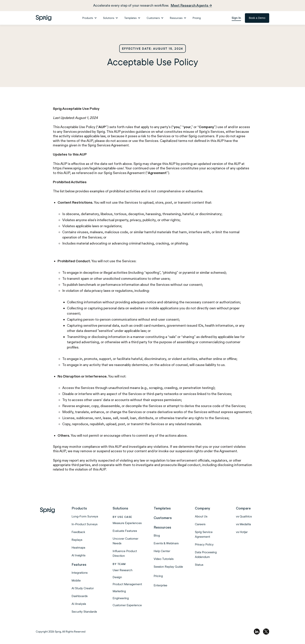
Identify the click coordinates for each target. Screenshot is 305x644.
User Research (123, 570)
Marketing (119, 591)
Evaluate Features (125, 531)
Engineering (121, 598)
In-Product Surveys (85, 524)
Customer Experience (127, 605)
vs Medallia (243, 524)
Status (199, 565)
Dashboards (80, 596)
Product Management (127, 584)
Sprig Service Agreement (204, 534)
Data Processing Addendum (206, 554)
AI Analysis (79, 604)
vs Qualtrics (244, 516)
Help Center (162, 551)
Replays (77, 540)
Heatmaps (78, 547)
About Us (201, 516)
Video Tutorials (164, 559)
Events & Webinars (166, 543)
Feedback (78, 532)
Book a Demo (257, 18)
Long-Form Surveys (85, 516)
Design (117, 577)
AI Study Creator (83, 588)
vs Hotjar (242, 532)
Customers (163, 518)
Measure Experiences (127, 523)
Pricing (197, 18)
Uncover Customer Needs (125, 541)
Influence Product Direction (125, 553)
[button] (90, 18)
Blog (157, 535)
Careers (200, 524)
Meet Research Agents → (191, 5)
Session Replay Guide (168, 567)
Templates (162, 508)
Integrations (80, 573)
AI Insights (78, 555)
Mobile (76, 580)
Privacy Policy (204, 544)
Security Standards (84, 611)
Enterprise (160, 585)
